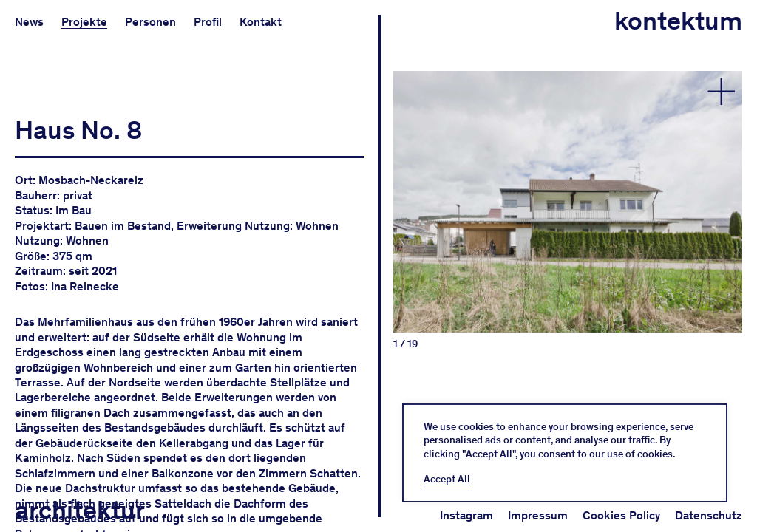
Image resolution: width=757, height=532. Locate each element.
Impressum (538, 515)
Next (655, 175)
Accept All (447, 480)
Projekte (84, 22)
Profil (208, 22)
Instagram (466, 515)
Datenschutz (709, 515)
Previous (481, 175)
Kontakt (261, 22)
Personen (150, 22)
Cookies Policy (621, 515)
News (29, 22)
